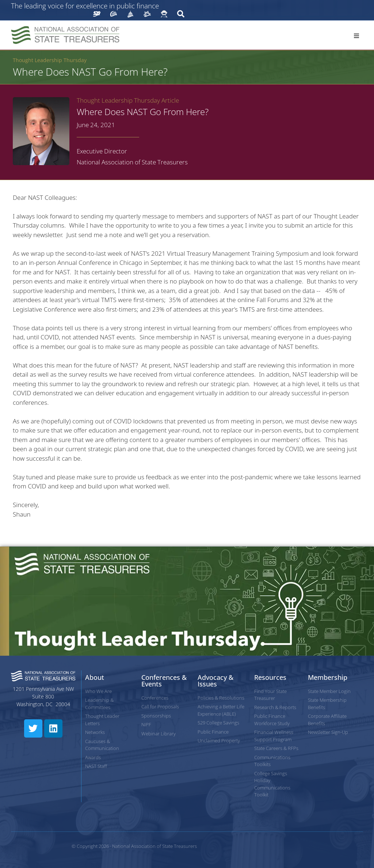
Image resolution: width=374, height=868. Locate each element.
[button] (356, 36)
